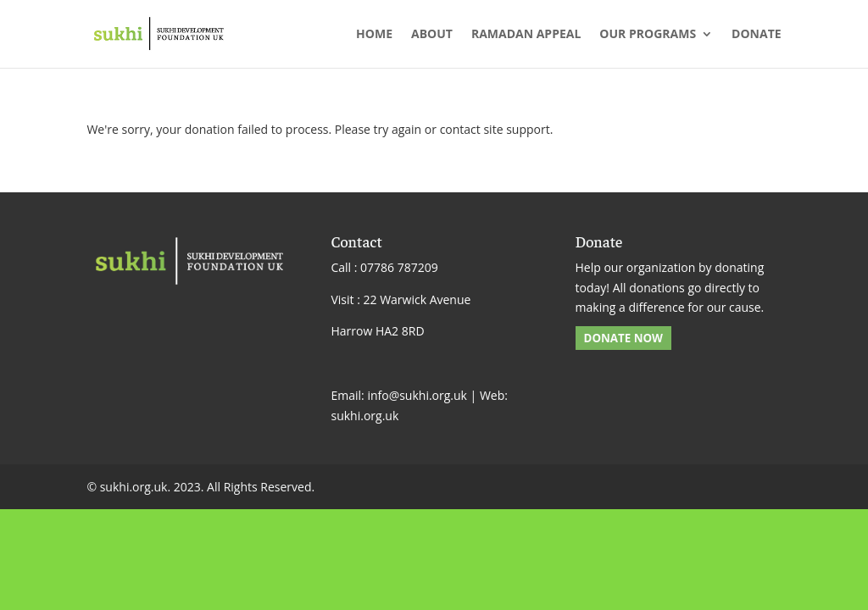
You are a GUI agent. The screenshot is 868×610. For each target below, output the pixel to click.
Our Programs (648, 35)
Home (374, 35)
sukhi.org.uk (364, 416)
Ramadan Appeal (526, 35)
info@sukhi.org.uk (417, 395)
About (432, 35)
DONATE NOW (623, 338)
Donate (757, 35)
